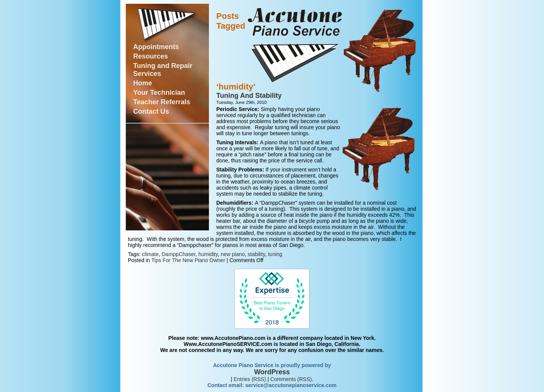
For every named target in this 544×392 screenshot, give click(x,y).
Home (143, 83)
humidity (208, 254)
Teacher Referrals (162, 102)
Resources (151, 56)
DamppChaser (179, 254)
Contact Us (151, 111)
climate (150, 254)
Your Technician (159, 93)
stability (257, 254)
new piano (233, 254)
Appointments (156, 47)
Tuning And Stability (249, 96)
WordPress (272, 372)
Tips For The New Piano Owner (188, 260)
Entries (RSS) (250, 379)
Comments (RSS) (291, 379)
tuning (275, 254)
